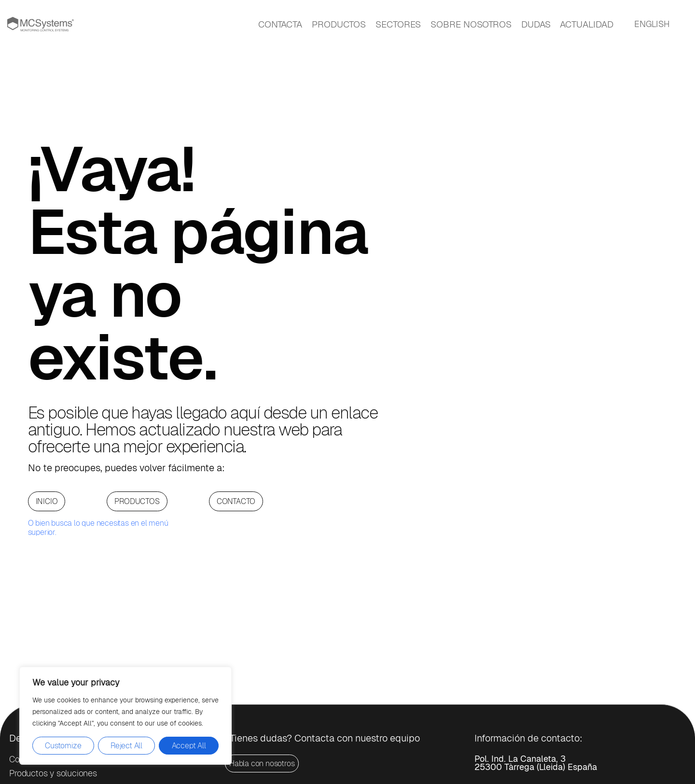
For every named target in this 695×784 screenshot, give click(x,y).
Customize (63, 746)
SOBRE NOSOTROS (471, 24)
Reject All (126, 746)
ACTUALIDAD (586, 24)
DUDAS (536, 24)
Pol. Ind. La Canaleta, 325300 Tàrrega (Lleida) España (536, 763)
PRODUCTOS (339, 24)
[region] (125, 716)
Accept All (189, 746)
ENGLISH (652, 24)
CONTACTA (280, 24)
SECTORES (398, 24)
